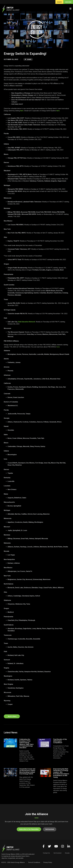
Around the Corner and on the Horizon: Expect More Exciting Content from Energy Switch (27, 771)
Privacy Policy (48, 862)
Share (28, 59)
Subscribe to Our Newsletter (29, 829)
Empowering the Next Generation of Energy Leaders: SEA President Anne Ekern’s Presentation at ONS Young (61, 773)
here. (22, 111)
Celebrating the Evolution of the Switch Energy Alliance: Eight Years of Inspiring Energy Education (26, 743)
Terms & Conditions (34, 862)
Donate (67, 853)
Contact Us (46, 853)
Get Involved (50, 829)
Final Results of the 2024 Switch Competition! (60, 741)
